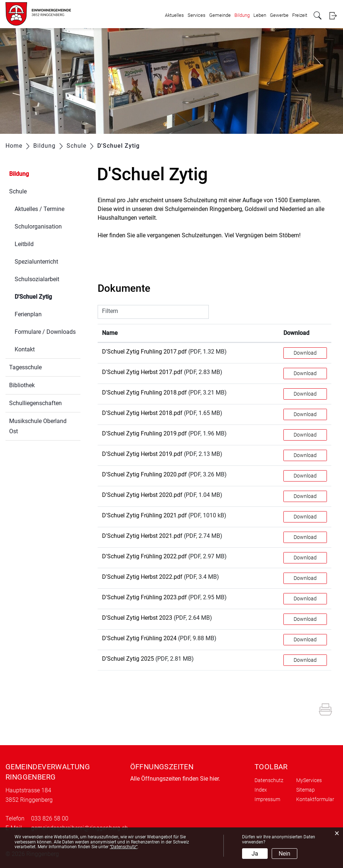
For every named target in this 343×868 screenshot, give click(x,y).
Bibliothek (22, 385)
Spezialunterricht (36, 262)
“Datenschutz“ (124, 847)
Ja (255, 854)
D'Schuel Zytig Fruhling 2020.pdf (144, 474)
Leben (260, 15)
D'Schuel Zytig (48, 296)
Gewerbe (279, 15)
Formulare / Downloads (45, 332)
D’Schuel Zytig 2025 (128, 659)
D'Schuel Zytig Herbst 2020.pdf (142, 495)
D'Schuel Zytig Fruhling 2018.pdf (144, 393)
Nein (284, 854)
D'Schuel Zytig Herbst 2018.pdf (142, 413)
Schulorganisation (38, 227)
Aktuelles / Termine (39, 209)
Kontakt (25, 349)
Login (333, 16)
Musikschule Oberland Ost (38, 426)
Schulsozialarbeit (37, 279)
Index (261, 790)
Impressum (267, 799)
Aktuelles (174, 15)
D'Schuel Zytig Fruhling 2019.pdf (144, 433)
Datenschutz (269, 780)
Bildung (242, 15)
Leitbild (24, 244)
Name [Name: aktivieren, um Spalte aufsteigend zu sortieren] (110, 333)
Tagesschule (25, 367)
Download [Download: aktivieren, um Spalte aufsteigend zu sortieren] (296, 333)
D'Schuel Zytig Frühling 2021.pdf (144, 515)
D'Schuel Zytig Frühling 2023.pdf (144, 597)
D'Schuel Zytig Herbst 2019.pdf (142, 454)
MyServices (309, 780)
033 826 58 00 (50, 818)
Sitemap (306, 790)
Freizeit (300, 15)
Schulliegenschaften (35, 403)
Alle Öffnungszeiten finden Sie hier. (175, 779)
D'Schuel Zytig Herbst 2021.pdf (142, 536)
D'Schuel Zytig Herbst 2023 (137, 618)
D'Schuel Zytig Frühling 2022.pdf (144, 556)
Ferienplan (28, 314)
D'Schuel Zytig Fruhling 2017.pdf (144, 352)
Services (197, 15)
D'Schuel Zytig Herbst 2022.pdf (142, 577)
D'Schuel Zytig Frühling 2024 (139, 638)
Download (305, 353)
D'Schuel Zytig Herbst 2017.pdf (142, 372)
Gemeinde (220, 15)
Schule (18, 191)
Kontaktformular (315, 799)
